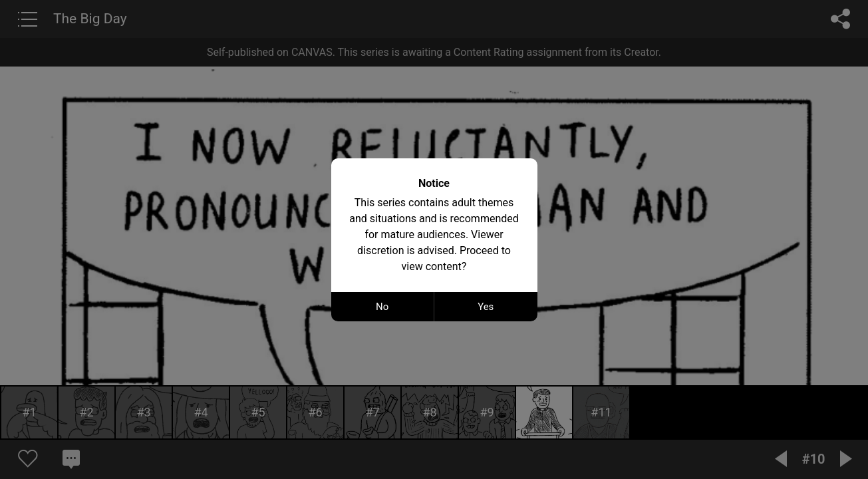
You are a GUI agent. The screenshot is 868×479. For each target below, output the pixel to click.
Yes (486, 307)
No (382, 307)
